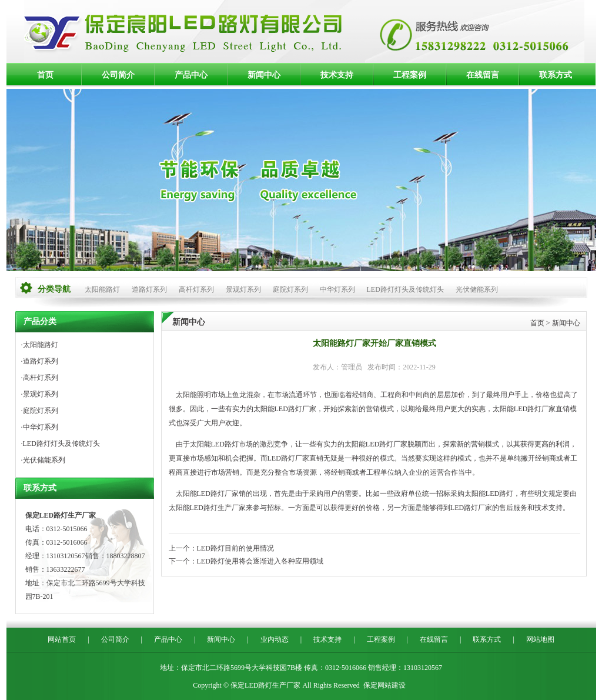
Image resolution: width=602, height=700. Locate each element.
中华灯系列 (337, 289)
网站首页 (62, 639)
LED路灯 (288, 409)
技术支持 (337, 75)
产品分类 (40, 321)
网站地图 (540, 639)
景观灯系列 (243, 289)
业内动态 (275, 639)
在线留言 (483, 75)
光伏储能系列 (477, 289)
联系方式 (556, 75)
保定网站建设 (384, 685)
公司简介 (118, 75)
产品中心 (191, 75)
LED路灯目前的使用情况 (235, 548)
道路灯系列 (149, 289)
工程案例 (410, 75)
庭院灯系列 (290, 289)
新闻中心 (264, 75)
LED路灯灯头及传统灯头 (405, 289)
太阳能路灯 (102, 289)
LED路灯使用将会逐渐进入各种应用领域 (260, 561)
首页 (45, 75)
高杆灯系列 (196, 289)
